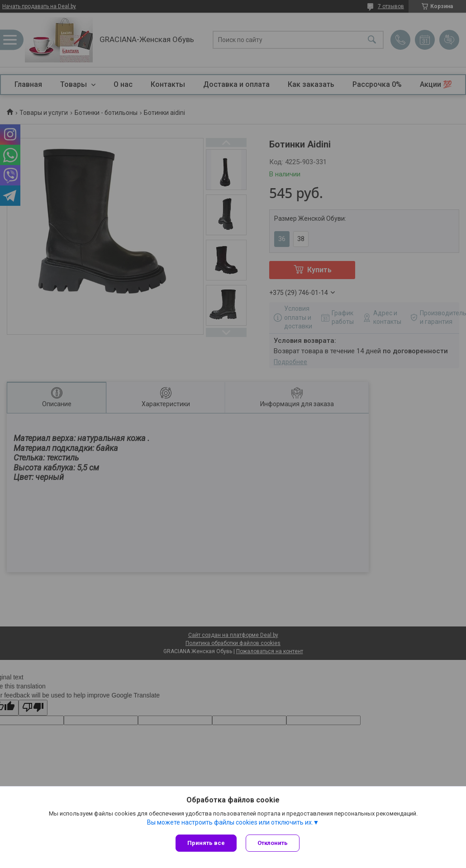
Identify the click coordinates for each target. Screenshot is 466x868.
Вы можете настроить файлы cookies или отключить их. (230, 822)
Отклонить (273, 843)
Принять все (206, 843)
